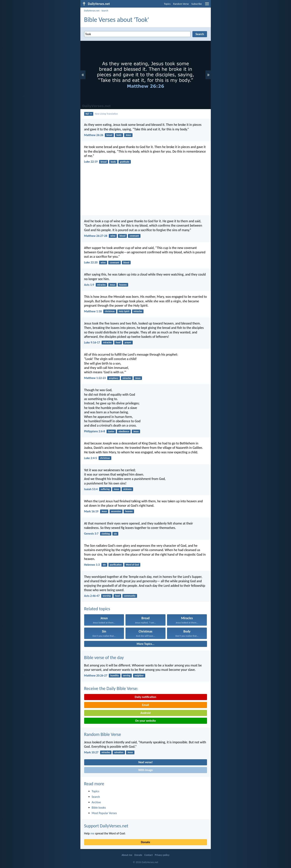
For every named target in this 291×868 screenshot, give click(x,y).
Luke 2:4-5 (91, 458)
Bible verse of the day (104, 657)
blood (122, 236)
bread (109, 135)
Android (145, 713)
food (118, 342)
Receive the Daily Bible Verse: (111, 688)
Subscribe (197, 4)
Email (145, 705)
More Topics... (145, 644)
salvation (119, 752)
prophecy (114, 378)
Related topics (97, 609)
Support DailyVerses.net (106, 826)
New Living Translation (106, 114)
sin (115, 534)
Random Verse (181, 4)
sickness (127, 489)
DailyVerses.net (92, 11)
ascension (116, 511)
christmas (110, 311)
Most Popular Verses (104, 813)
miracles (101, 285)
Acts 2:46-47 (92, 596)
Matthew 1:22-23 (95, 378)
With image (145, 770)
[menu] (207, 5)
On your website (145, 721)
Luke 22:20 (91, 262)
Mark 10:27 (91, 752)
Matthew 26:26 (94, 135)
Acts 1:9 (89, 285)
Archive (96, 802)
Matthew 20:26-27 (96, 675)
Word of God (132, 565)
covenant (134, 236)
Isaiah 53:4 (91, 489)
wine (113, 236)
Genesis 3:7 (91, 534)
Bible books (99, 808)
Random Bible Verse (103, 734)
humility (115, 675)
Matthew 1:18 (93, 311)
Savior (111, 431)
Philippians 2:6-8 (95, 431)
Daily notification (145, 697)
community (130, 596)
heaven (123, 285)
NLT (89, 114)
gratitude (125, 162)
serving (127, 675)
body (119, 135)
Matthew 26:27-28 (96, 236)
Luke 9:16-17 (92, 342)
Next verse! (145, 762)
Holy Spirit (124, 311)
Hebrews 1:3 (92, 565)
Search (105, 11)
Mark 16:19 (91, 511)
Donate (145, 842)
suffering (105, 489)
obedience (124, 431)
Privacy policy (162, 855)
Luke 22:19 (91, 162)
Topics (167, 4)
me (92, 833)
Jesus (128, 135)
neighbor (139, 675)
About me (127, 855)
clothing (106, 534)
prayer (128, 342)
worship (107, 596)
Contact (148, 855)
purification (116, 565)
